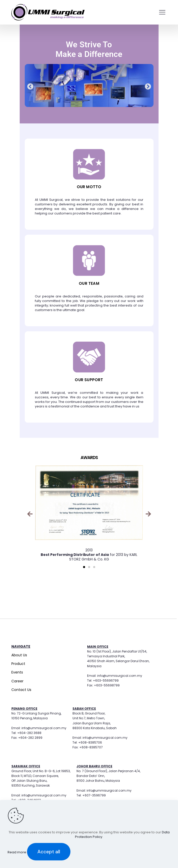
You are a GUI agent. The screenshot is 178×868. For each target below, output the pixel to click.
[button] (30, 86)
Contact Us (21, 690)
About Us (19, 655)
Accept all (49, 852)
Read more (17, 852)
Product (18, 664)
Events (17, 672)
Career (17, 681)
